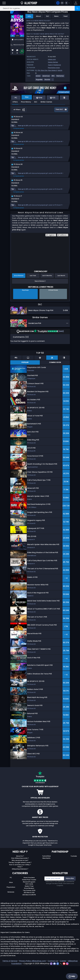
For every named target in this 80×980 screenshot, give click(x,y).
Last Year (33, 289)
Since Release (19, 289)
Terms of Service (10, 975)
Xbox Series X (53, 70)
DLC (48, 16)
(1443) (49, 345)
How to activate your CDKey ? (20, 879)
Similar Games (46, 102)
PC (36, 70)
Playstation (11, 901)
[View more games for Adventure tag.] (46, 77)
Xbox (11, 896)
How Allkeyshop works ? (20, 872)
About (38, 16)
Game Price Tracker (29, 894)
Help (72, 976)
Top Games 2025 (29, 904)
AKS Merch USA (29, 906)
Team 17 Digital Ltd (54, 65)
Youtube (74, 870)
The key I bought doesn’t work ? (20, 876)
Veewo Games (53, 62)
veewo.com (52, 59)
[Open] (4, 3)
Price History (26, 102)
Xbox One (44, 70)
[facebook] (58, 977)
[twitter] (61, 977)
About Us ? (20, 870)
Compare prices (18, 131)
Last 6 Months (47, 289)
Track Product (40, 295)
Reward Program (29, 896)
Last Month (61, 289)
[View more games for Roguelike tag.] (39, 80)
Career (63, 975)
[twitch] (51, 977)
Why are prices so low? (20, 874)
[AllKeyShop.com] (29, 3)
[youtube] (64, 977)
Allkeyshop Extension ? (20, 883)
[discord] (55, 977)
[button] (76, 3)
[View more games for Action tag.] (38, 77)
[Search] (77, 8)
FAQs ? (20, 881)
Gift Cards (29, 898)
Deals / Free (29, 900)
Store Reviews (29, 902)
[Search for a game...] (40, 8)
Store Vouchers (29, 891)
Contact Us (53, 975)
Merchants (46, 872)
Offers (15, 102)
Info (29, 16)
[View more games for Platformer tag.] (60, 77)
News (56, 16)
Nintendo (11, 906)
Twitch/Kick (46, 870)
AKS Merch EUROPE (29, 909)
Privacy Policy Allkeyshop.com (33, 975)
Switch (60, 70)
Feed (65, 16)
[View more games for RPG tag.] (53, 77)
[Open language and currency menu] (63, 3)
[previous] (13, 36)
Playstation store (54, 68)
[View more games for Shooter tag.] (47, 80)
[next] (22, 36)
